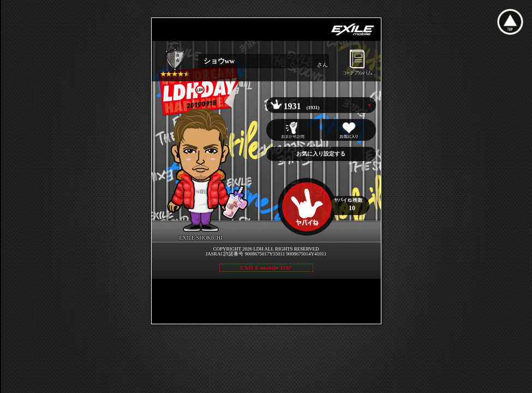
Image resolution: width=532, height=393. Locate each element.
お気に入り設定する (321, 154)
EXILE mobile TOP (266, 267)
